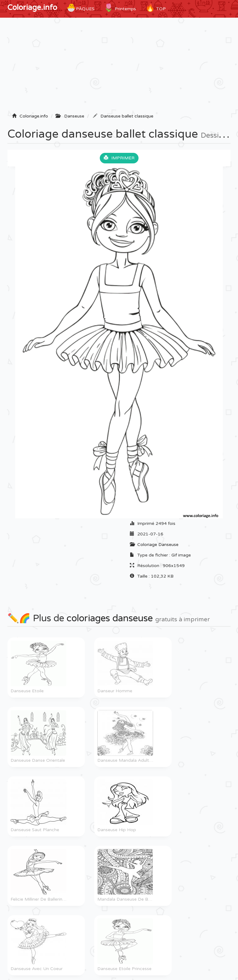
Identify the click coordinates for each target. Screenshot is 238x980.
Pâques (80, 8)
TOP (156, 8)
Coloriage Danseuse (158, 545)
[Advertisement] (119, 67)
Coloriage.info (32, 8)
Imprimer (119, 158)
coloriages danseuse (110, 618)
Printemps (120, 8)
